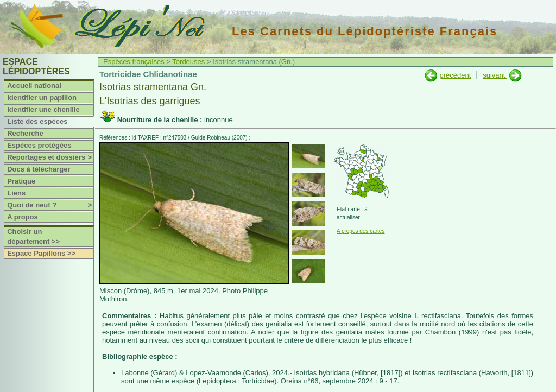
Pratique (21, 181)
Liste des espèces (37, 121)
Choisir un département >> (33, 236)
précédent (455, 75)
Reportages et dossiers (50, 157)
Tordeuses (188, 62)
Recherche (25, 133)
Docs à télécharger (39, 169)
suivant (495, 75)
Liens (16, 193)
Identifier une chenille (43, 109)
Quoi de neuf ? (50, 205)
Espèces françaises (134, 62)
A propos (23, 217)
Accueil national (34, 86)
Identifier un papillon (42, 97)
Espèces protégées (39, 145)
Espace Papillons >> (41, 253)
